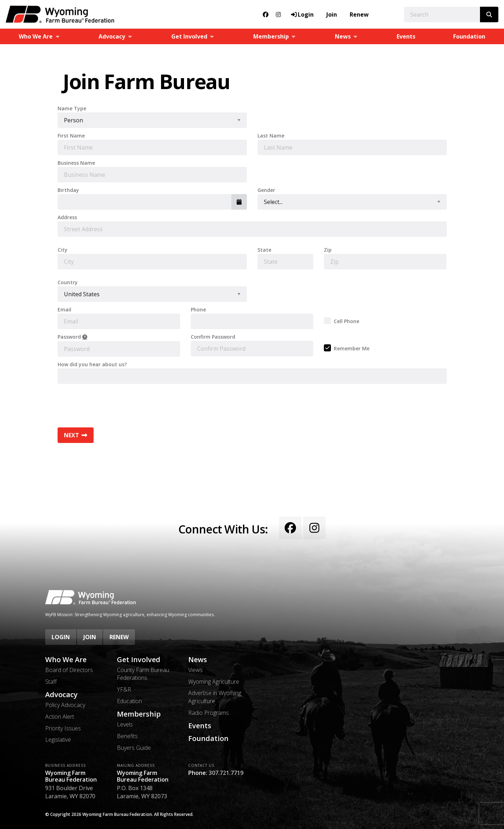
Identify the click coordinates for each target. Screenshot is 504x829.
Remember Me (352, 348)
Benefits (127, 736)
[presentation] (111, 403)
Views (195, 670)
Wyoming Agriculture (214, 682)
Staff (51, 682)
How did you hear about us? (92, 364)
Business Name (76, 163)
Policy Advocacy (65, 705)
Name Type (72, 109)
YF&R (124, 689)
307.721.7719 (226, 773)
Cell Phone (346, 321)
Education (129, 701)
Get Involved (139, 660)
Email (64, 310)
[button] (239, 202)
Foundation (469, 36)
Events (406, 36)
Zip (328, 250)
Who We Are (66, 660)
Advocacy (61, 695)
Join (332, 14)
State (264, 250)
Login (61, 637)
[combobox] (145, 202)
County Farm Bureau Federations (143, 674)
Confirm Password (213, 337)
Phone (198, 310)
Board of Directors (69, 670)
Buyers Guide (134, 748)
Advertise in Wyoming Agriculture (215, 697)
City (63, 250)
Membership (139, 714)
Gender (266, 190)
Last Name (271, 136)
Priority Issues (63, 728)
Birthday (68, 190)
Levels (125, 724)
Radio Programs (209, 713)
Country (68, 282)
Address (67, 217)
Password (72, 337)
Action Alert (60, 717)
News (198, 660)
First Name (71, 136)
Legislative (58, 740)
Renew (359, 14)
